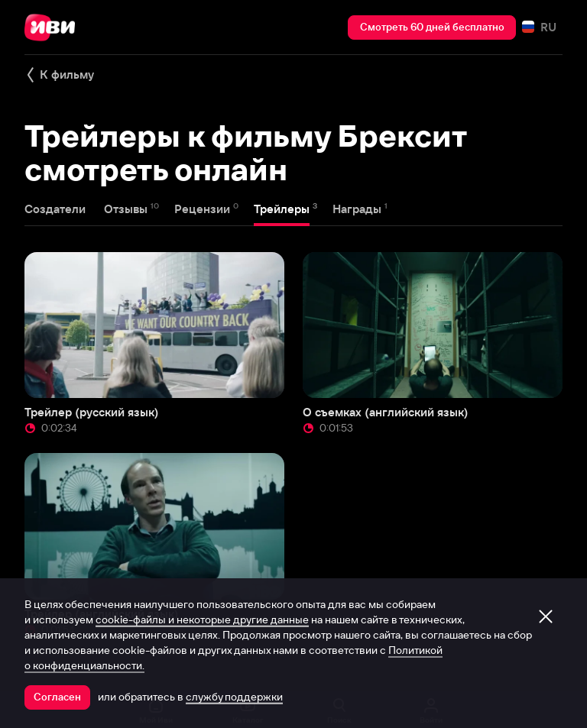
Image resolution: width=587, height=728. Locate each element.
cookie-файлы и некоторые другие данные (202, 620)
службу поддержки (234, 697)
